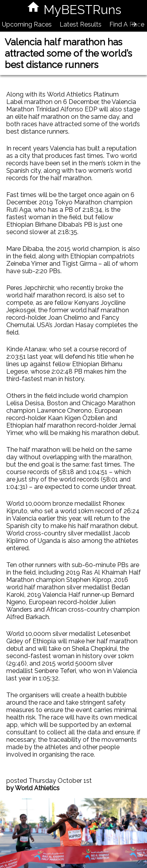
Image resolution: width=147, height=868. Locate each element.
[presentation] (134, 24)
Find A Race (127, 24)
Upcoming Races (27, 24)
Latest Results (81, 24)
